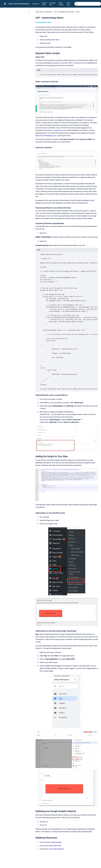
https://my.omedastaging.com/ (46, 136)
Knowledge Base (52, 4)
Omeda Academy (61, 4)
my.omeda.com (57, 130)
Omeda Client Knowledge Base (19, 4)
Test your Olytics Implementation (51, 842)
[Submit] (77, 4)
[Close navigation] (29, 12)
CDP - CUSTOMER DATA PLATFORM (64, 12)
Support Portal (44, 4)
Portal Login (68, 4)
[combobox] (88, 4)
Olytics (78, 12)
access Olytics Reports (56, 849)
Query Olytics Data (55, 846)
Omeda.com (36, 4)
